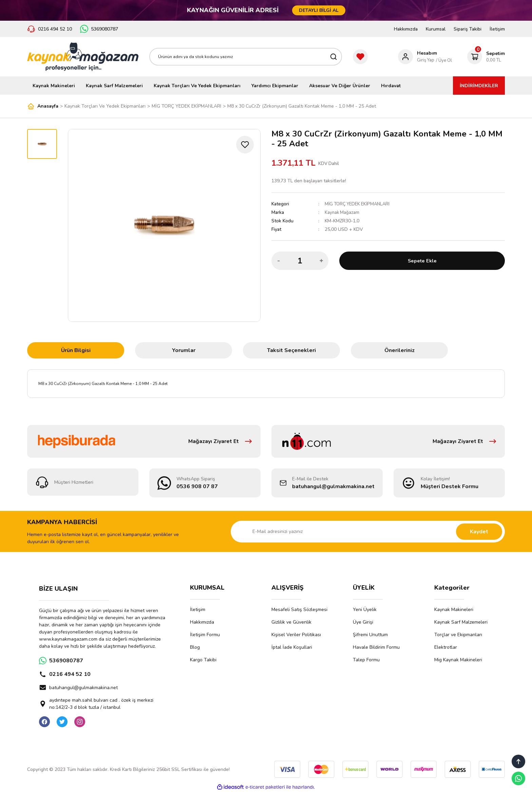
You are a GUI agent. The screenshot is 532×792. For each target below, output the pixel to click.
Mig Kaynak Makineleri (458, 660)
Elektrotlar (446, 647)
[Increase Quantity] (321, 261)
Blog (195, 647)
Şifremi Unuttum (370, 635)
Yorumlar (184, 350)
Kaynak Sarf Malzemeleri (461, 622)
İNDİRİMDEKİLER (479, 86)
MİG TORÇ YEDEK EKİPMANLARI (360, 204)
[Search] (246, 57)
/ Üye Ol (444, 60)
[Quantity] (300, 261)
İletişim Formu (205, 635)
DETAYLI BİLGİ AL (319, 10)
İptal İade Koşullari (292, 647)
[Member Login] (417, 57)
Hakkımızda (406, 29)
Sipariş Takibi (468, 29)
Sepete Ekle (422, 261)
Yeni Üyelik (365, 610)
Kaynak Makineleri (454, 610)
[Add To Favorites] (245, 145)
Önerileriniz (400, 350)
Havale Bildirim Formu (376, 647)
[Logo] (83, 57)
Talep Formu (366, 660)
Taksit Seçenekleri (291, 350)
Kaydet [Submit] (479, 532)
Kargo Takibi (203, 660)
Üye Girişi (363, 622)
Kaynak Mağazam (343, 212)
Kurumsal (436, 29)
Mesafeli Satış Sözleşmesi (299, 610)
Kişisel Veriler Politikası (296, 635)
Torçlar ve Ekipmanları (458, 635)
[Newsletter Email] (368, 532)
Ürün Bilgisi (76, 350)
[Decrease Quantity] (279, 261)
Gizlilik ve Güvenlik (291, 622)
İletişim (497, 29)
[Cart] (486, 57)
